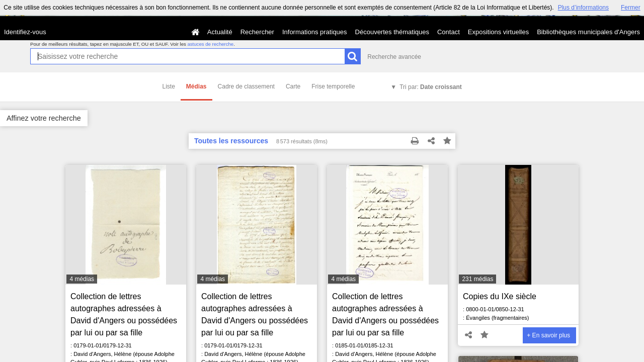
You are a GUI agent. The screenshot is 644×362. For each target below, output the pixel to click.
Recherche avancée (394, 57)
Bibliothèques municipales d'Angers (588, 32)
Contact (449, 32)
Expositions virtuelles (498, 32)
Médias (196, 86)
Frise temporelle (333, 86)
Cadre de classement (246, 86)
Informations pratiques (315, 32)
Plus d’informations (583, 8)
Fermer (631, 8)
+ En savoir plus (548, 335)
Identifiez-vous (25, 32)
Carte (293, 86)
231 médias (477, 279)
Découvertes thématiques (392, 32)
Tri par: (431, 87)
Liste (169, 86)
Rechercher (257, 32)
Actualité (220, 32)
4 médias (82, 279)
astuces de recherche (210, 44)
